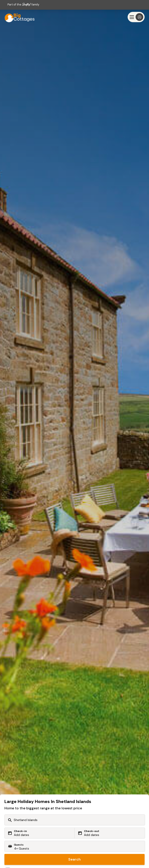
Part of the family (23, 5)
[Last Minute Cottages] (18, 17)
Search (74, 859)
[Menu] (136, 17)
